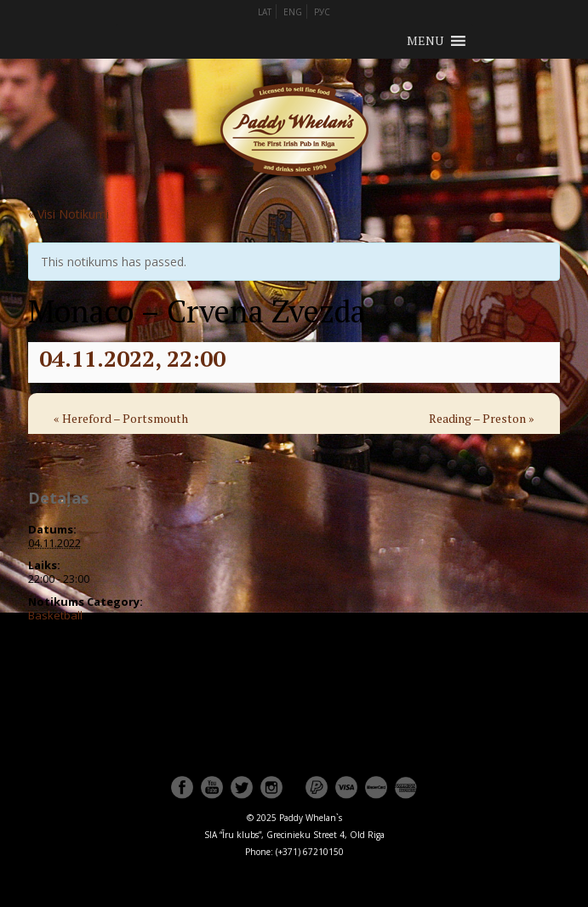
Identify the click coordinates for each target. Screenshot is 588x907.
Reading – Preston (482, 418)
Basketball (55, 615)
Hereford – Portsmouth (121, 418)
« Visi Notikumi (69, 214)
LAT (265, 12)
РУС (322, 12)
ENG (293, 12)
